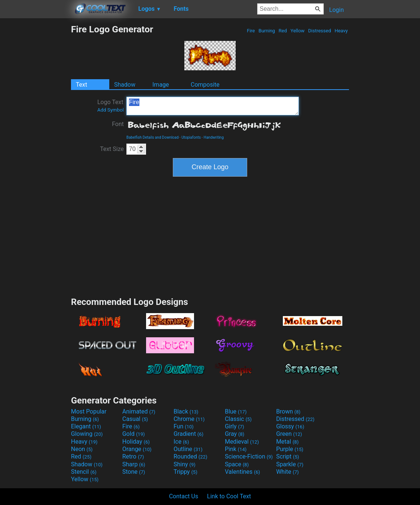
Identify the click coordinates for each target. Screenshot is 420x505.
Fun (184, 426)
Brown (288, 411)
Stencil (84, 472)
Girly (235, 426)
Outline (188, 449)
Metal (287, 442)
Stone (134, 472)
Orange (137, 449)
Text (81, 85)
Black (186, 411)
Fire (251, 31)
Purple (290, 449)
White (287, 472)
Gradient (188, 434)
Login (337, 10)
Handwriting (214, 137)
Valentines (243, 472)
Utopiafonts (191, 137)
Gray (235, 434)
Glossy (290, 426)
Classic (238, 419)
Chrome (189, 419)
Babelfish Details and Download (152, 137)
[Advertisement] (35, 135)
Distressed (320, 31)
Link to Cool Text (229, 496)
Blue (236, 411)
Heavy (341, 31)
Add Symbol (111, 110)
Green (289, 434)
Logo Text (111, 106)
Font (118, 124)
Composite (205, 85)
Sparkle (290, 464)
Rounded (190, 456)
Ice (181, 442)
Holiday (136, 442)
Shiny (185, 464)
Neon (82, 449)
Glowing (87, 434)
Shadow (125, 85)
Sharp (134, 464)
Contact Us (184, 496)
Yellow (297, 31)
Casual (135, 419)
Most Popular (89, 411)
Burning (267, 31)
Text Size (112, 149)
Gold (134, 434)
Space (237, 464)
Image (161, 85)
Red (283, 31)
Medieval (242, 442)
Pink (236, 449)
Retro (133, 456)
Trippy (185, 472)
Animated (139, 411)
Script (288, 456)
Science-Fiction (249, 456)
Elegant (86, 426)
